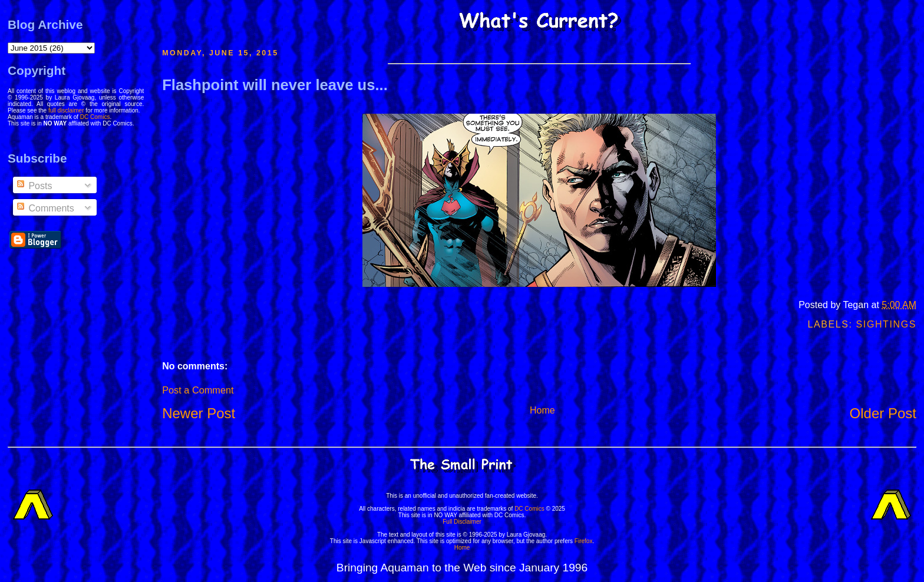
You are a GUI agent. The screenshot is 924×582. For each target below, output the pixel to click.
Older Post (883, 413)
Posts (34, 186)
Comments (45, 208)
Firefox (584, 541)
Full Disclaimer (462, 522)
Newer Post (199, 413)
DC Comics (95, 117)
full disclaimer (66, 110)
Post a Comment (198, 390)
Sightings (886, 324)
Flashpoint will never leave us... (275, 85)
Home (542, 410)
